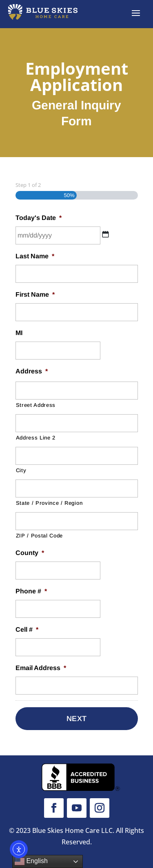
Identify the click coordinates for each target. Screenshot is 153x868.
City (21, 470)
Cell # (27, 629)
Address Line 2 (36, 438)
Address (32, 371)
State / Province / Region (49, 503)
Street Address (36, 405)
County (30, 553)
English (31, 861)
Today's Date (39, 218)
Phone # (31, 591)
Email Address (41, 668)
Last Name (35, 256)
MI (19, 333)
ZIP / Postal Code (39, 536)
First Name (35, 294)
